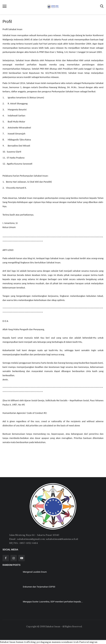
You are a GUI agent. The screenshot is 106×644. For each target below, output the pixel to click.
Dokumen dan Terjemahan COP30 (39, 587)
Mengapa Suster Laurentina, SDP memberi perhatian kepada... (53, 602)
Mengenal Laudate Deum (35, 572)
